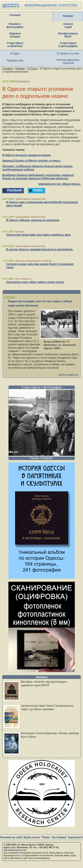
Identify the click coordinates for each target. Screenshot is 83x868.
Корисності (75, 837)
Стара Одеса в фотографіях (68, 45)
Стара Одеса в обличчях (15, 45)
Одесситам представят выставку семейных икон (39, 235)
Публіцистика (15, 61)
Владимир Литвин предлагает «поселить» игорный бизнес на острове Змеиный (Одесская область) (38, 177)
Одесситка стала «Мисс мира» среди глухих (35, 282)
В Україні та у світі (68, 53)
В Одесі (15, 53)
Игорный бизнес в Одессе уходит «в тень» (32, 161)
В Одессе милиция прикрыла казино (26, 155)
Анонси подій (68, 26)
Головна (15, 15)
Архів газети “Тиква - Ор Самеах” (45, 837)
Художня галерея (15, 35)
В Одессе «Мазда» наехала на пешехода (33, 220)
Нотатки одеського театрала (68, 61)
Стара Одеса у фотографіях (41, 387)
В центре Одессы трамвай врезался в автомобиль (40, 249)
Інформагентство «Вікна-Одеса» (60, 184)
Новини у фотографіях (15, 26)
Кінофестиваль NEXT (68, 35)
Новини (68, 16)
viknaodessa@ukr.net (15, 850)
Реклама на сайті (11, 837)
